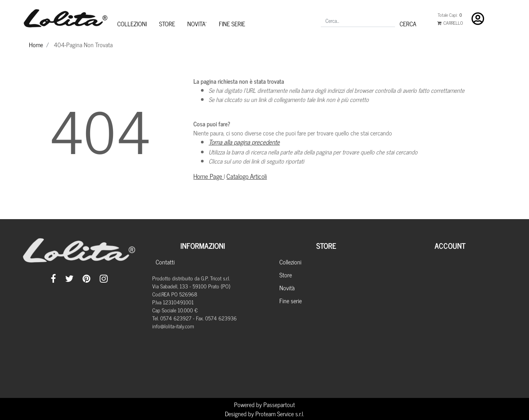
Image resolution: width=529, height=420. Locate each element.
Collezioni (290, 262)
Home (36, 45)
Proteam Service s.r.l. (280, 414)
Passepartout (279, 404)
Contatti (165, 262)
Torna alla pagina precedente (244, 142)
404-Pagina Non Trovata (83, 45)
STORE (167, 24)
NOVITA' (197, 24)
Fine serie (291, 301)
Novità (287, 288)
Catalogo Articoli (247, 176)
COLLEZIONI (132, 24)
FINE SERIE (232, 24)
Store (286, 275)
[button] (408, 24)
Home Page (209, 176)
